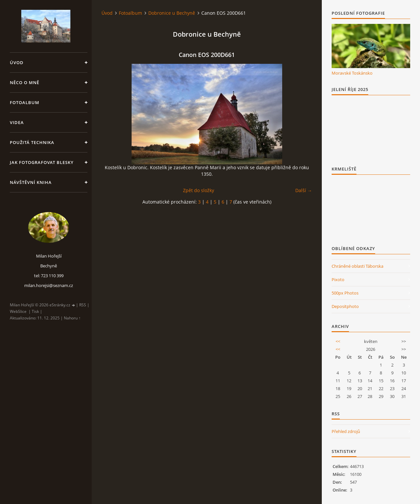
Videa (17, 122)
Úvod (17, 63)
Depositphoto (345, 306)
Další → (304, 190)
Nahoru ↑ (72, 318)
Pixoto (338, 279)
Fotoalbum (25, 102)
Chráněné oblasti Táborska (357, 266)
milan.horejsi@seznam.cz (49, 285)
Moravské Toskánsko (352, 73)
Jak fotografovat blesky (42, 162)
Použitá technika (32, 142)
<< (338, 341)
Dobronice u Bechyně (172, 13)
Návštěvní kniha (31, 182)
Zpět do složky (199, 190)
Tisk (35, 311)
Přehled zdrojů (346, 431)
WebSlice (18, 311)
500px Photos (345, 293)
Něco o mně (25, 82)
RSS (83, 305)
